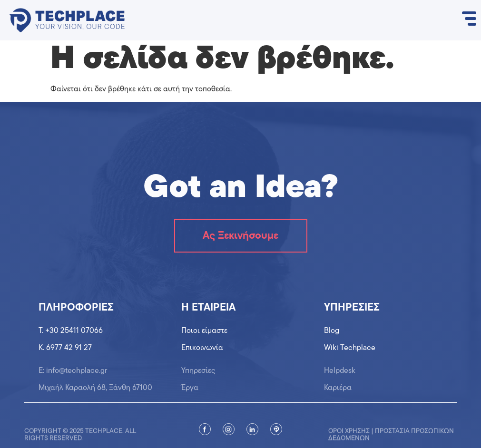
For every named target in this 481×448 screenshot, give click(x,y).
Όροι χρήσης (349, 436)
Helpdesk (340, 375)
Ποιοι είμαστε (204, 331)
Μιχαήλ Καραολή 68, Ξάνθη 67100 (95, 392)
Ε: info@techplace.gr (73, 375)
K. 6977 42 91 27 (65, 348)
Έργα (190, 392)
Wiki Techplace (350, 348)
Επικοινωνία (202, 348)
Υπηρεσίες (198, 375)
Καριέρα (338, 392)
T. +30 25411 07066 (71, 331)
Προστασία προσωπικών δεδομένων (391, 440)
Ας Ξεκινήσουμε (240, 236)
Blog (332, 331)
